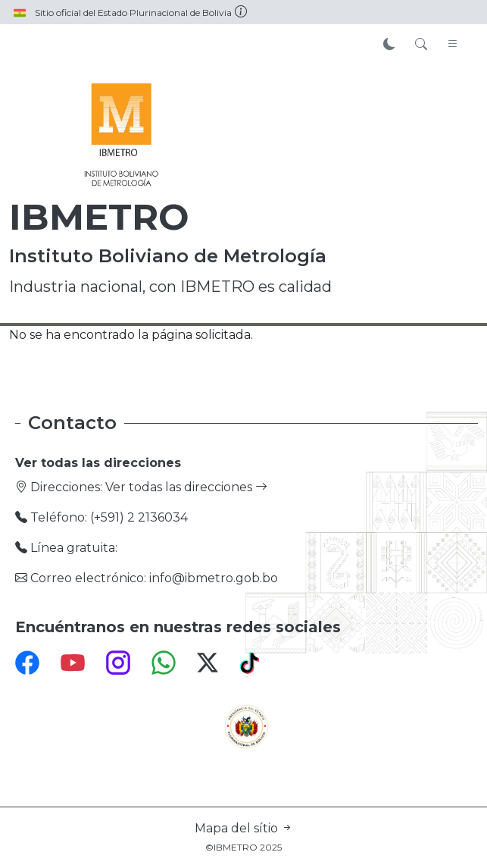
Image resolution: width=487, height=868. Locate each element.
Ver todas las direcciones (186, 487)
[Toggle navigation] (453, 45)
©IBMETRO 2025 (243, 847)
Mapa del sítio (244, 828)
